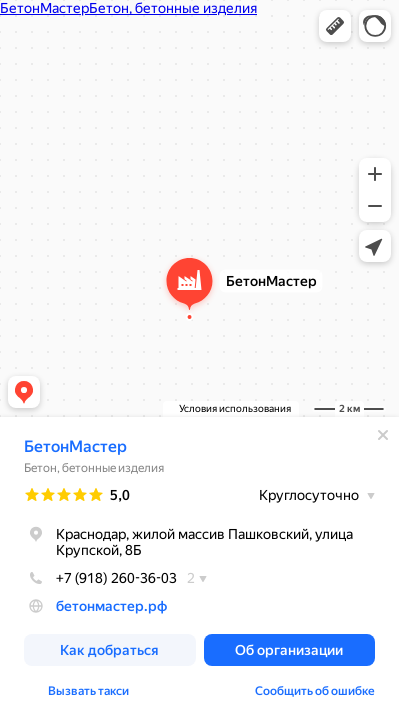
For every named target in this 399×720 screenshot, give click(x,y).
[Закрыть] (383, 435)
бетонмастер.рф (111, 606)
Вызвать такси (88, 691)
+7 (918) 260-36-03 (100, 578)
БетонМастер (75, 446)
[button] (335, 26)
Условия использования (235, 408)
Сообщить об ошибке (315, 691)
